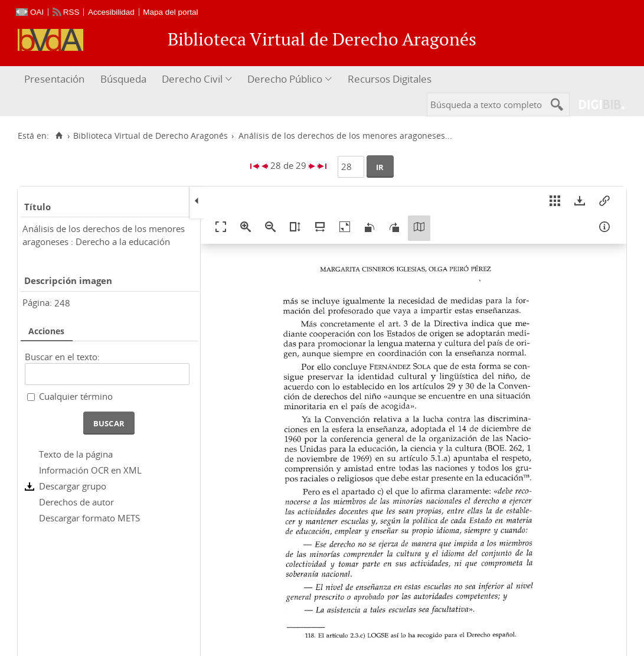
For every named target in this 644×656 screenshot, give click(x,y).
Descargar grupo (73, 486)
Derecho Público (285, 79)
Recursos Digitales (390, 79)
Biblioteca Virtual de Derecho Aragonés (151, 136)
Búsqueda (123, 79)
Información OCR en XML (90, 470)
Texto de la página (76, 454)
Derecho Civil (192, 79)
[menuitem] (56, 79)
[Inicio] (59, 136)
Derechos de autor (76, 502)
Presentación (54, 79)
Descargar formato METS (89, 518)
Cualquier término (76, 396)
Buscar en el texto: (62, 357)
